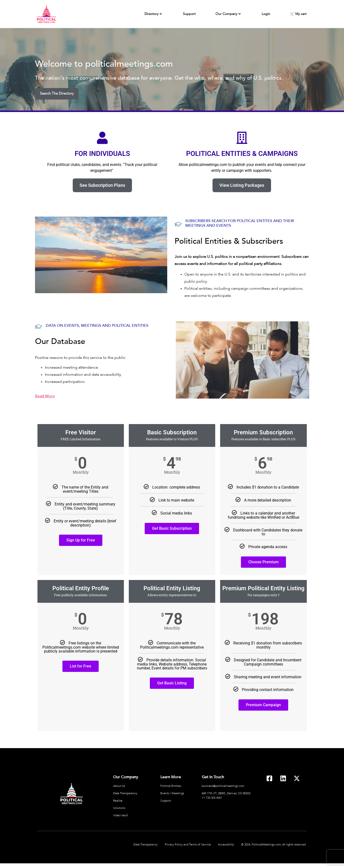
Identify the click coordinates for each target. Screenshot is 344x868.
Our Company (228, 14)
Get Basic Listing (172, 683)
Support (189, 14)
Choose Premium (263, 562)
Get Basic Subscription (172, 528)
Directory (153, 14)
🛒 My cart (298, 14)
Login (266, 14)
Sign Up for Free (81, 540)
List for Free (81, 666)
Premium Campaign (263, 705)
